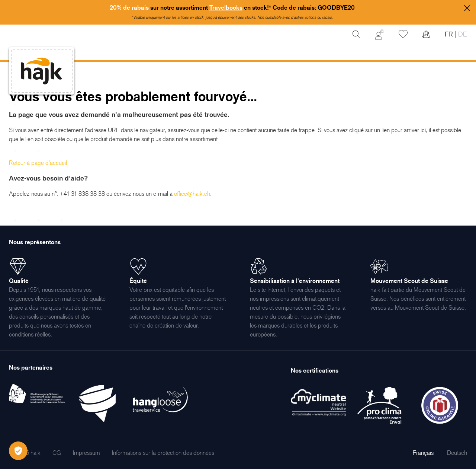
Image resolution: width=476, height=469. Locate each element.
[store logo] (42, 71)
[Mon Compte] (379, 34)
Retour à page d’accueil (38, 163)
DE (462, 34)
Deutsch (457, 453)
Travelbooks (226, 7)
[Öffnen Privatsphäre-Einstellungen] (18, 451)
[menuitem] (57, 453)
